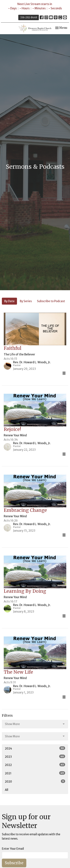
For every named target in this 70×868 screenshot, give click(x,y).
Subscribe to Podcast (51, 301)
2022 (35, 765)
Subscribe (14, 863)
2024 (35, 748)
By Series (26, 301)
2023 (35, 757)
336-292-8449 (29, 17)
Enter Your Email (13, 849)
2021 (35, 773)
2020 (35, 781)
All (7, 790)
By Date (9, 301)
